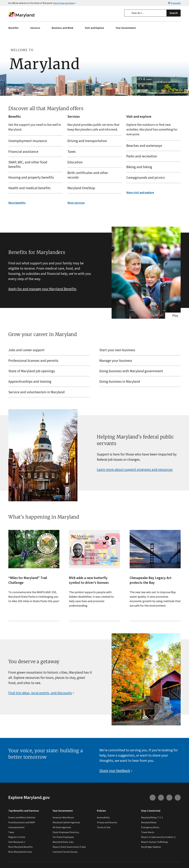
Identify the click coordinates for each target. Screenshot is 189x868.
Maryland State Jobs (63, 842)
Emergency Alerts (150, 827)
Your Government (126, 28)
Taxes (93, 151)
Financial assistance (34, 151)
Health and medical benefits (34, 188)
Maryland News (149, 822)
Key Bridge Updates (151, 847)
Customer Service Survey (65, 852)
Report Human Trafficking (154, 842)
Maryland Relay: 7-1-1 (152, 817)
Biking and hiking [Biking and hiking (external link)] (152, 167)
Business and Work (63, 28)
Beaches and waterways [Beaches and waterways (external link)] (152, 146)
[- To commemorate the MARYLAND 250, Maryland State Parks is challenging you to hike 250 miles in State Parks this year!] (34, 576)
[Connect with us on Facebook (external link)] (169, 798)
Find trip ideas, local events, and (41, 693)
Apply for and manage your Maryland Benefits (42, 289)
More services (76, 203)
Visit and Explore (94, 28)
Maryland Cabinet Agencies (66, 822)
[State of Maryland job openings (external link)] (49, 371)
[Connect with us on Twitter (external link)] (178, 798)
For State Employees (63, 837)
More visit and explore (140, 192)
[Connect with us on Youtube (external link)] (161, 798)
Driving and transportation (93, 141)
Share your (116, 771)
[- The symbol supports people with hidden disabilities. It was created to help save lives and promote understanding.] (94, 576)
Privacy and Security (107, 822)
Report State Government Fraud (69, 847)
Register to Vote (17, 837)
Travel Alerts (148, 832)
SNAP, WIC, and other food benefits (34, 164)
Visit (17, 842)
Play (175, 315)
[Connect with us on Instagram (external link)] (153, 798)
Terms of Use (104, 827)
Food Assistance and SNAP (22, 822)
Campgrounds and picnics (152, 177)
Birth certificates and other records (93, 175)
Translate (174, 3)
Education (93, 162)
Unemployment (16, 827)
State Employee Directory (66, 832)
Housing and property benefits (34, 177)
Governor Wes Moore (63, 817)
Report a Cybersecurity (158, 837)
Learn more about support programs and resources (135, 469)
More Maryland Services (20, 852)
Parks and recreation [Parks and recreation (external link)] (152, 156)
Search (174, 13)
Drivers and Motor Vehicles (22, 817)
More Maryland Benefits (21, 847)
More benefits (17, 203)
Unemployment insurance (34, 141)
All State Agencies (62, 827)
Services (35, 28)
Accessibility (103, 817)
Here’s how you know (65, 3)
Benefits (14, 28)
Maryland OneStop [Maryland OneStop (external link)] (93, 188)
